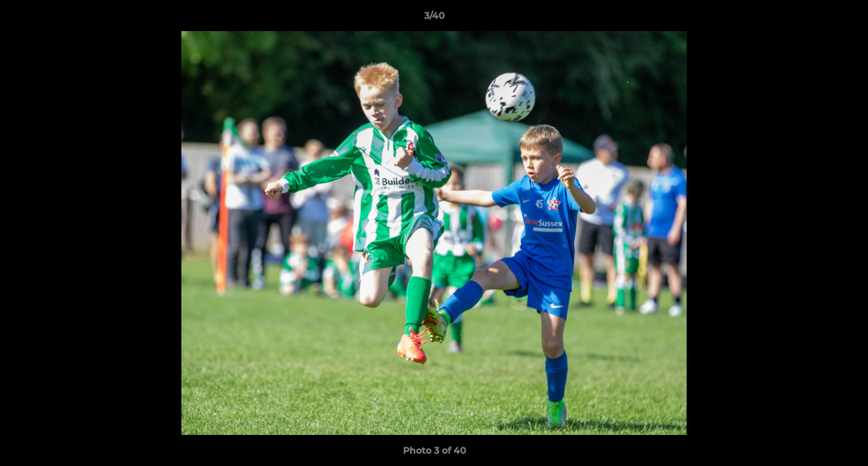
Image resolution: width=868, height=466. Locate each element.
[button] (845, 19)
